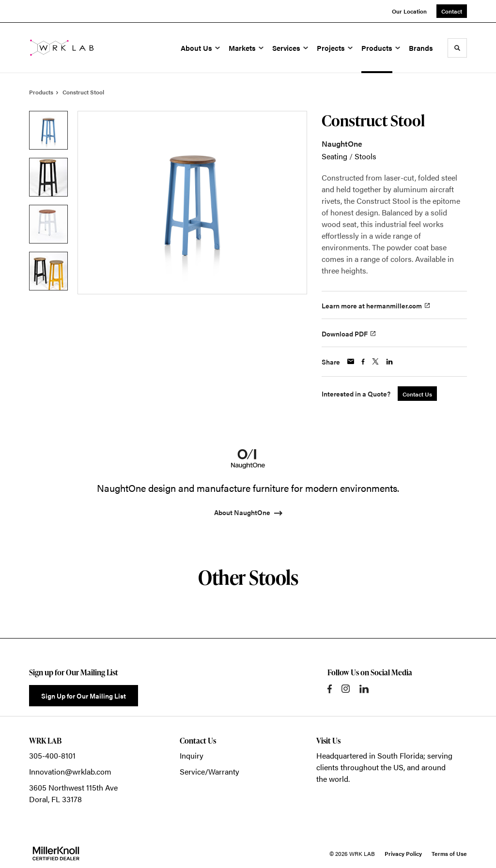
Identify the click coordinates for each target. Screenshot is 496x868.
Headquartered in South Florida (370, 755)
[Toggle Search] (457, 48)
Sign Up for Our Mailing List (84, 696)
